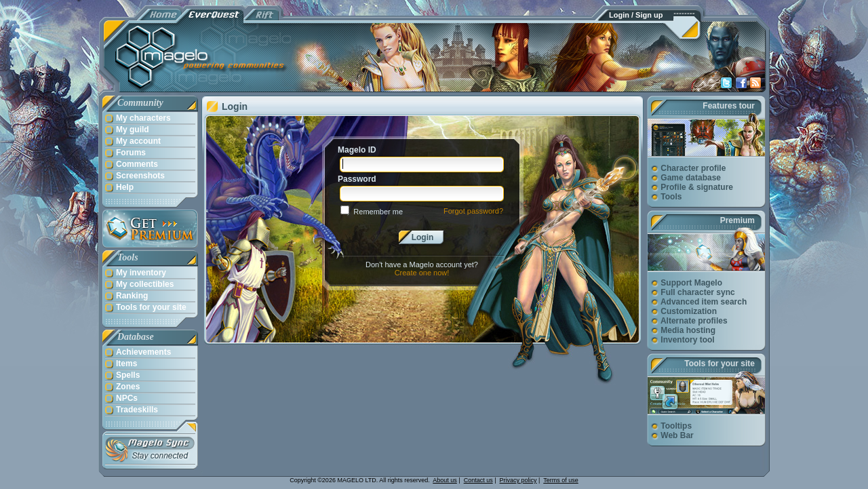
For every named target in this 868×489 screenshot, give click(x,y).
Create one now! (422, 273)
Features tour (729, 106)
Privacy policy (518, 480)
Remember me (378, 212)
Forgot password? (473, 211)
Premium (737, 220)
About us (445, 480)
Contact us (478, 480)
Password (357, 179)
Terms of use (561, 480)
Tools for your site (719, 364)
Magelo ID (357, 150)
